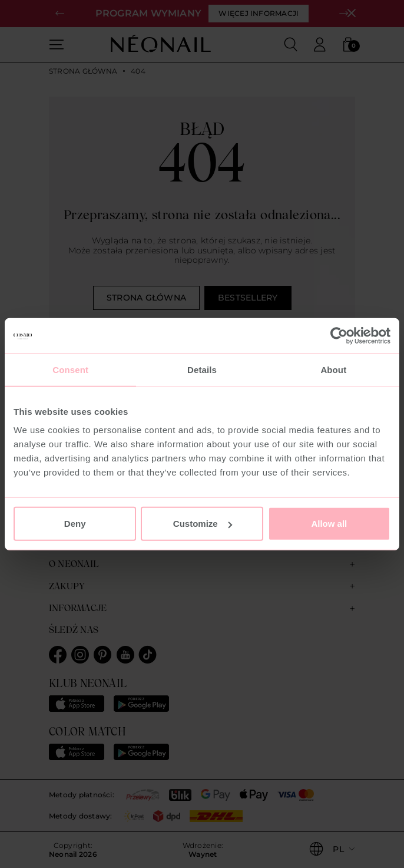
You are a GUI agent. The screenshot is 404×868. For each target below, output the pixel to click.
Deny (75, 524)
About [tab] (333, 369)
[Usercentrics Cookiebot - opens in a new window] (339, 335)
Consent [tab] (70, 369)
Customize (203, 524)
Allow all (329, 524)
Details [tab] (202, 369)
